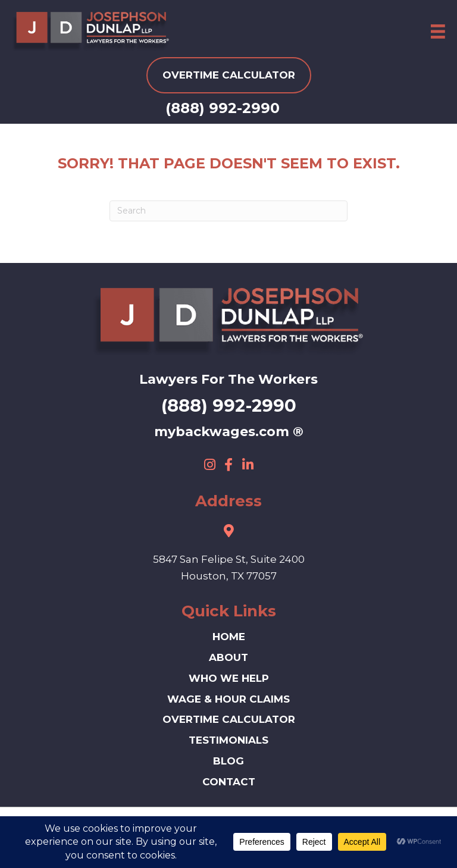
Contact (229, 782)
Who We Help (229, 678)
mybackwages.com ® (229, 432)
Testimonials (228, 740)
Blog (228, 761)
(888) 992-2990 (223, 108)
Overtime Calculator (229, 719)
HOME (229, 637)
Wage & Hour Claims (228, 699)
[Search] (228, 211)
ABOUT (228, 657)
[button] (209, 465)
